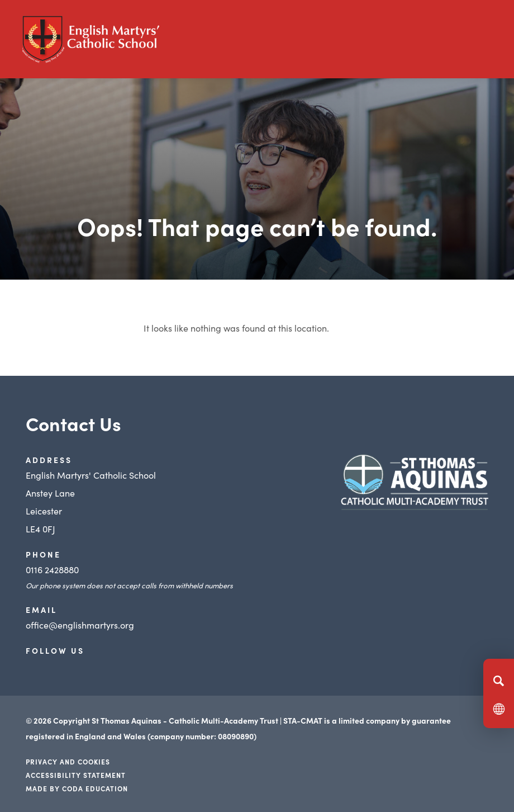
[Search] (499, 681)
